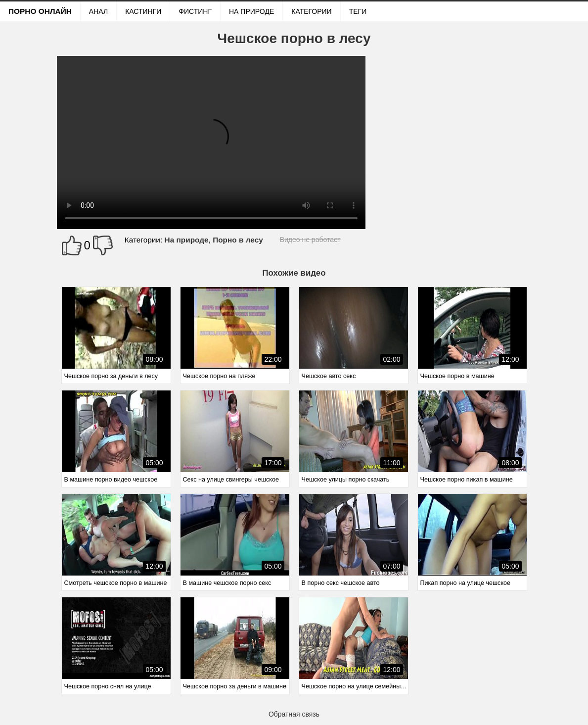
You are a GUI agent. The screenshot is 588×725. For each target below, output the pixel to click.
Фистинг (195, 11)
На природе (251, 11)
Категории (311, 11)
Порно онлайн (40, 11)
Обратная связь (294, 714)
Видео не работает (310, 240)
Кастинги (143, 11)
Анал (98, 11)
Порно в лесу (238, 240)
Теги (358, 11)
